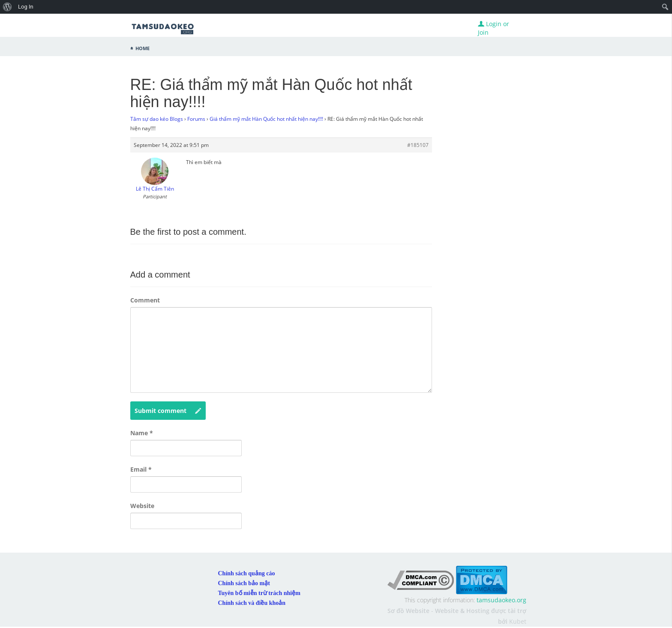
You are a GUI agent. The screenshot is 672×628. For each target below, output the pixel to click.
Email (141, 469)
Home (142, 48)
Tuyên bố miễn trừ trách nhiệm (259, 593)
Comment (145, 300)
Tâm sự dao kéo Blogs (157, 119)
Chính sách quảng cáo (247, 573)
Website (142, 506)
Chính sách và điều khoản (252, 603)
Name (142, 433)
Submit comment (168, 411)
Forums (196, 119)
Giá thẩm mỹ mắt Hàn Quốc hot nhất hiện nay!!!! (266, 119)
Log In (26, 7)
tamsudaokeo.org (501, 600)
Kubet (518, 621)
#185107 (418, 145)
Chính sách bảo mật (244, 583)
